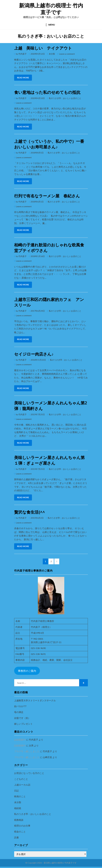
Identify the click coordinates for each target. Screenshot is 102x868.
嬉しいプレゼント (23, 724)
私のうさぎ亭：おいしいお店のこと (65, 98)
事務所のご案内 (27, 671)
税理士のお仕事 (22, 826)
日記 (16, 791)
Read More (23, 78)
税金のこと (20, 831)
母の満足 (19, 712)
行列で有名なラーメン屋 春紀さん (47, 196)
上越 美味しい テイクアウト (43, 48)
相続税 (18, 808)
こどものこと (21, 779)
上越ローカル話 (22, 785)
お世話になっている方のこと (29, 773)
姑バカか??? (20, 706)
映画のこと (20, 796)
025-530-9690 (38, 648)
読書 (16, 837)
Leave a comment (67, 54)
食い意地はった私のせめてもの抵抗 (47, 92)
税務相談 (19, 820)
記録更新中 (20, 740)
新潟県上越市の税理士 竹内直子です (51, 9)
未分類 (52, 54)
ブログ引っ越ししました (27, 751)
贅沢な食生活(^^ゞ (32, 512)
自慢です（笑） (22, 718)
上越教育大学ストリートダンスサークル (35, 700)
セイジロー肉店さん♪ (34, 354)
